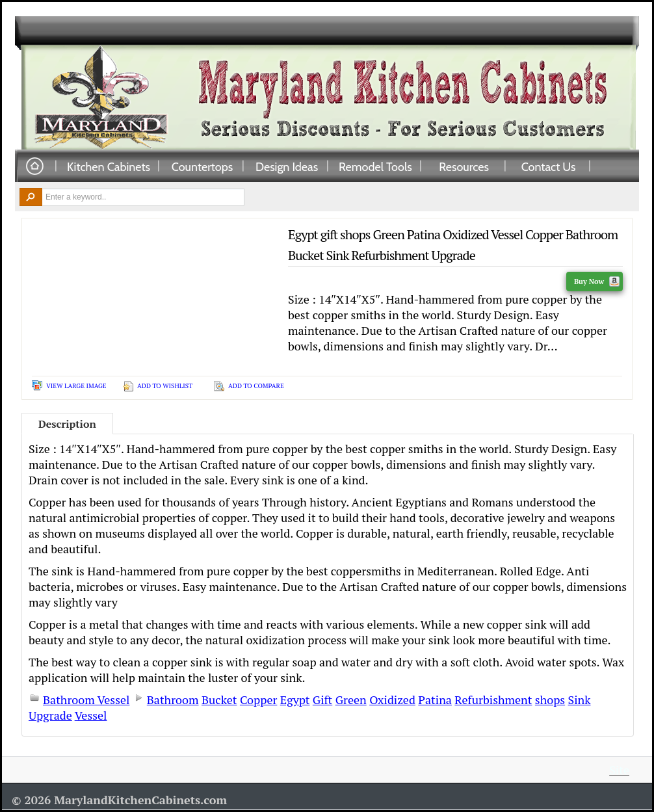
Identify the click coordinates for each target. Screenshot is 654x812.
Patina (435, 700)
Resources (464, 166)
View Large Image (76, 386)
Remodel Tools (375, 166)
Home (34, 167)
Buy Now (597, 282)
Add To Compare (256, 386)
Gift (322, 700)
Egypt (295, 700)
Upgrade (50, 715)
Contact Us (549, 166)
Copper (258, 700)
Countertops (202, 166)
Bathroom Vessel (86, 700)
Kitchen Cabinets (109, 166)
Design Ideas (287, 166)
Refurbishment (493, 700)
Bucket (219, 700)
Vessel (91, 715)
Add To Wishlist (165, 386)
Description (67, 424)
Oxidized (392, 700)
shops (550, 700)
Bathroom (173, 700)
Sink (580, 700)
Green (351, 700)
